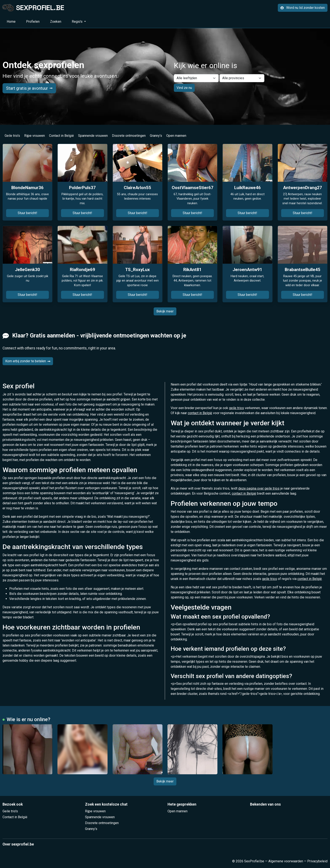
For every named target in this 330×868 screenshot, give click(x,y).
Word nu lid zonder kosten (303, 8)
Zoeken (56, 22)
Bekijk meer (165, 311)
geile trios (236, 408)
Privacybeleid (317, 861)
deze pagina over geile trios (259, 488)
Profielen (33, 22)
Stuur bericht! (27, 213)
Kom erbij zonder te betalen (28, 361)
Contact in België (61, 136)
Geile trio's (12, 136)
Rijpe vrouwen (35, 136)
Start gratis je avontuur (29, 88)
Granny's (156, 136)
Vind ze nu (184, 88)
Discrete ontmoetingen (129, 136)
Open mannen (176, 136)
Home (11, 22)
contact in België (200, 413)
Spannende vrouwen (93, 136)
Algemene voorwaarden (286, 861)
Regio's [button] (78, 22)
